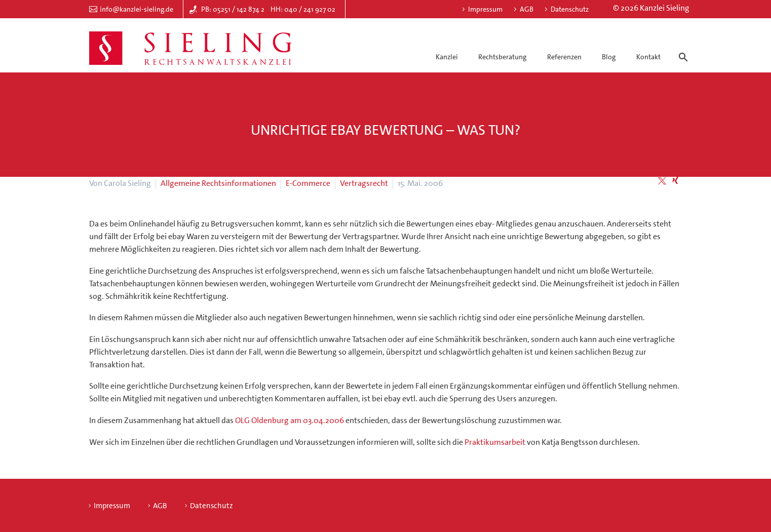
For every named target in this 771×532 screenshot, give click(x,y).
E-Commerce (308, 183)
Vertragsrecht (364, 183)
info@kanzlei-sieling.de (137, 9)
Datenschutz (570, 9)
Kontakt (648, 57)
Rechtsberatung (502, 57)
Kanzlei (447, 57)
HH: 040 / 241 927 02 (303, 9)
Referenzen (564, 57)
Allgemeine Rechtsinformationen (218, 183)
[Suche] (681, 48)
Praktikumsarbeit (495, 442)
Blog (609, 57)
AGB (527, 9)
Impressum (485, 9)
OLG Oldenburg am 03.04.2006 (290, 420)
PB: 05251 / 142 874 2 (233, 9)
